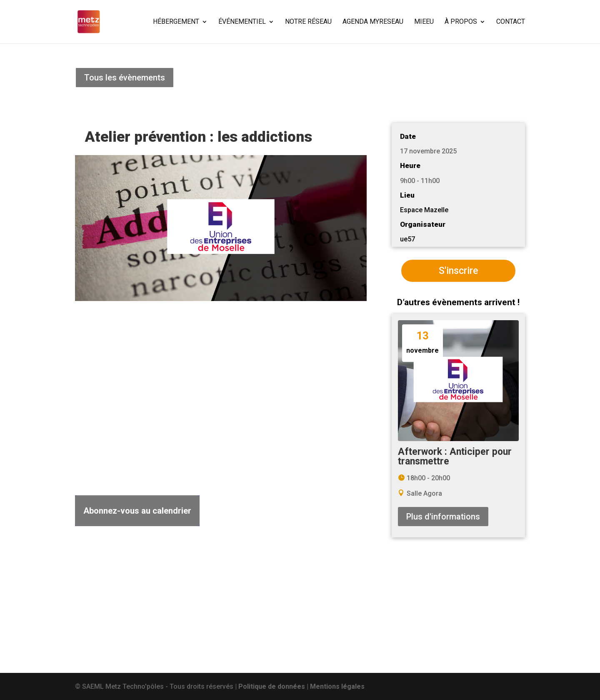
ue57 (407, 239)
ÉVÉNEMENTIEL (242, 22)
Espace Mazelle (424, 210)
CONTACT (511, 22)
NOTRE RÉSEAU (308, 22)
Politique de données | (274, 686)
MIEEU (424, 22)
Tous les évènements (125, 78)
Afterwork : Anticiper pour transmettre (455, 457)
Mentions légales (337, 686)
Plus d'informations (443, 517)
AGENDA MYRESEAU (373, 22)
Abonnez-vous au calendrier (137, 511)
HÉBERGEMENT (176, 22)
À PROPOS (461, 22)
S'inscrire (458, 271)
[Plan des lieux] (221, 399)
